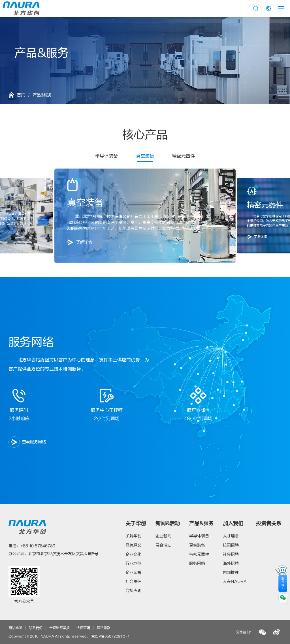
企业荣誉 (133, 572)
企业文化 (133, 554)
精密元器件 (184, 156)
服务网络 (197, 563)
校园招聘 (231, 545)
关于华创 (136, 523)
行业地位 (133, 563)
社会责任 (133, 582)
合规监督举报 (59, 628)
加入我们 (233, 523)
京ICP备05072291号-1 (110, 636)
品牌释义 (133, 545)
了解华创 (133, 536)
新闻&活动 (168, 523)
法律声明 (83, 628)
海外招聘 (231, 563)
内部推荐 (231, 572)
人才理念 (231, 536)
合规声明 (133, 591)
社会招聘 (231, 554)
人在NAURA (235, 582)
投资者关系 (269, 523)
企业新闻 (163, 536)
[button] (26, 216)
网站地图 (15, 628)
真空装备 (145, 156)
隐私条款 (104, 628)
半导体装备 (106, 156)
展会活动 (163, 545)
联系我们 (36, 628)
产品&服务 (201, 523)
